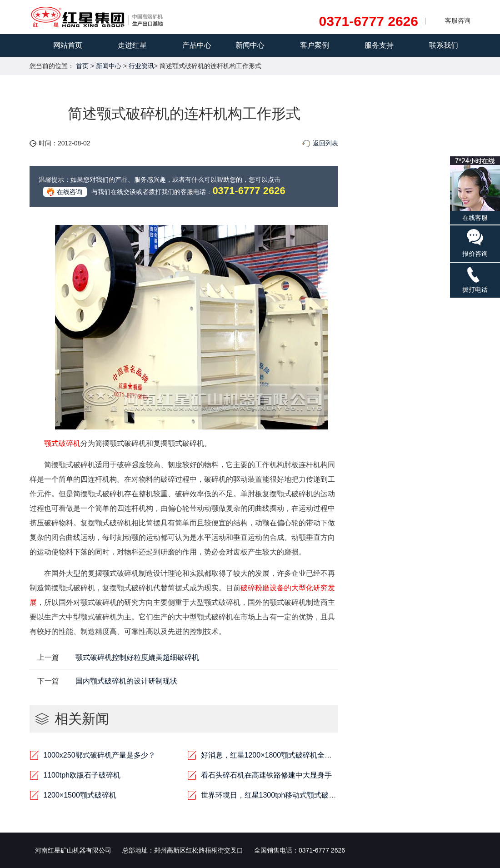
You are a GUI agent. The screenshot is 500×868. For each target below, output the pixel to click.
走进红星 (132, 45)
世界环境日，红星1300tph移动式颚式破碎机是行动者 (287, 795)
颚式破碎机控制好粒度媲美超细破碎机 (137, 657)
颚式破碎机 (62, 443)
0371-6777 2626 (368, 21)
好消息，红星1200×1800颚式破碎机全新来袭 (274, 755)
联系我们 (444, 45)
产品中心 (197, 45)
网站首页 (68, 45)
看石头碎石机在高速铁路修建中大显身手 (266, 775)
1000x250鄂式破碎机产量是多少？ (99, 755)
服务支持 (379, 45)
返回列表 (325, 143)
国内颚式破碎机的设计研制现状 (126, 681)
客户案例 (315, 45)
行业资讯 (141, 66)
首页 (82, 66)
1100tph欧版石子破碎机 (82, 775)
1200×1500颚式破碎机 (80, 795)
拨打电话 (475, 279)
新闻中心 (250, 45)
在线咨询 (70, 192)
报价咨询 (475, 243)
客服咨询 (458, 20)
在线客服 (475, 189)
